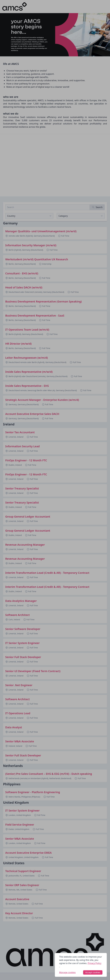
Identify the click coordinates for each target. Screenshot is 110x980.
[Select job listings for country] (29, 216)
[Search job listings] (47, 207)
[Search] (97, 207)
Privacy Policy (95, 963)
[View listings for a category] (81, 216)
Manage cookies (67, 972)
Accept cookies (93, 972)
